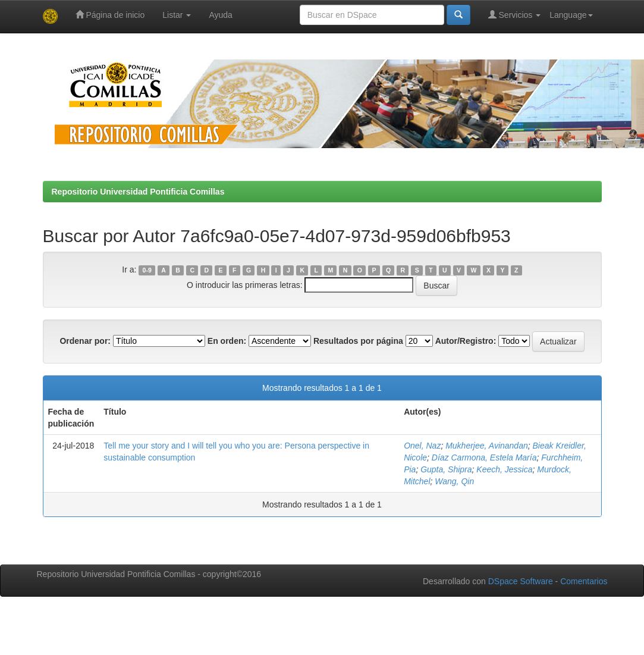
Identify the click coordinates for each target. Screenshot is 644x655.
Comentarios (584, 581)
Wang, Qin (454, 481)
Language (571, 15)
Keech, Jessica (504, 469)
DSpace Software (521, 581)
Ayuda (220, 15)
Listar (177, 15)
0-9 (147, 270)
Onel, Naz (422, 446)
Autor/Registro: (466, 341)
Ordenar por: (85, 341)
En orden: (227, 341)
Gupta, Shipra (446, 469)
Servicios (515, 15)
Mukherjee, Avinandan (487, 446)
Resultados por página (358, 341)
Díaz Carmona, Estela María (484, 457)
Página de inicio (110, 15)
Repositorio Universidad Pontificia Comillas (138, 192)
